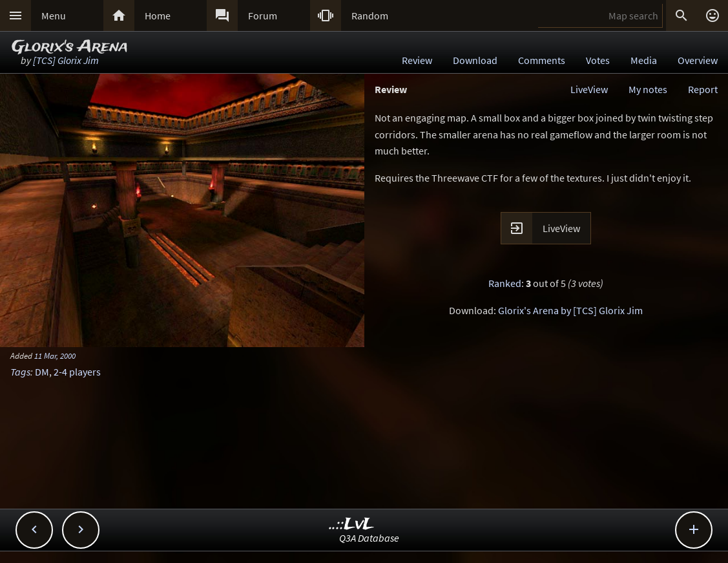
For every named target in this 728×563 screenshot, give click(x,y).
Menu (54, 16)
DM (42, 372)
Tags (20, 372)
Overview (698, 60)
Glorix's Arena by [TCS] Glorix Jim (570, 310)
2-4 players (77, 372)
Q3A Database (369, 538)
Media (644, 60)
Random (370, 16)
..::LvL (352, 525)
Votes (598, 60)
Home (158, 16)
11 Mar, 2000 (55, 356)
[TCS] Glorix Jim (66, 60)
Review (417, 60)
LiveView (589, 89)
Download (475, 60)
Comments (542, 60)
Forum (263, 16)
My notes (648, 89)
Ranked (505, 283)
